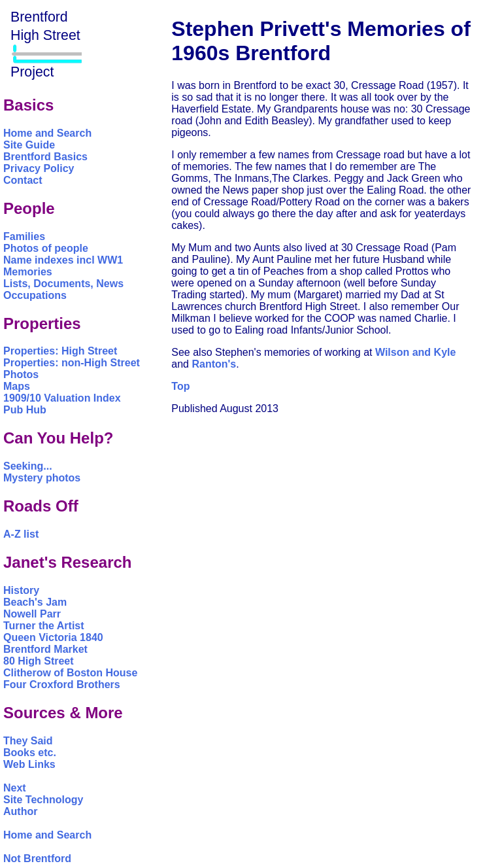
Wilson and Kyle (415, 352)
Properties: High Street (60, 351)
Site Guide (29, 145)
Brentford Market (45, 649)
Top (180, 386)
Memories (28, 272)
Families (24, 236)
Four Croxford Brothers (62, 685)
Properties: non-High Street (72, 363)
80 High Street (39, 661)
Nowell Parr (32, 614)
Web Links (29, 764)
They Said (28, 741)
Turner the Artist (44, 626)
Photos (21, 374)
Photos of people (46, 248)
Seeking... (28, 466)
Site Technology (43, 800)
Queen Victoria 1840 (53, 637)
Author (20, 811)
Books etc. (30, 753)
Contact (23, 180)
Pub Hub (25, 410)
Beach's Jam (35, 602)
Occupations (35, 295)
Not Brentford (37, 859)
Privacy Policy (39, 168)
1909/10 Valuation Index (62, 398)
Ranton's (214, 364)
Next (15, 788)
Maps (17, 386)
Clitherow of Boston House (70, 673)
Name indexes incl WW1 (63, 260)
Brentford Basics (45, 157)
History (21, 590)
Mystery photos (42, 478)
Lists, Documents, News (63, 284)
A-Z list (21, 534)
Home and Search (47, 133)
